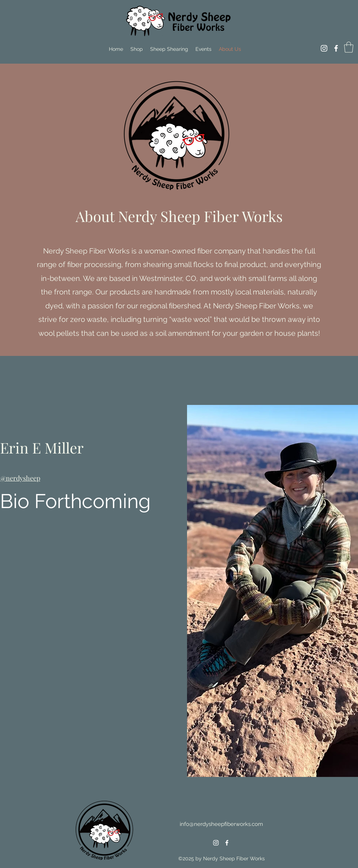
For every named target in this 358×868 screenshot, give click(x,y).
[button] (349, 47)
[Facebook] (336, 48)
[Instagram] (324, 48)
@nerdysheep (20, 478)
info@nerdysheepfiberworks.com (221, 824)
